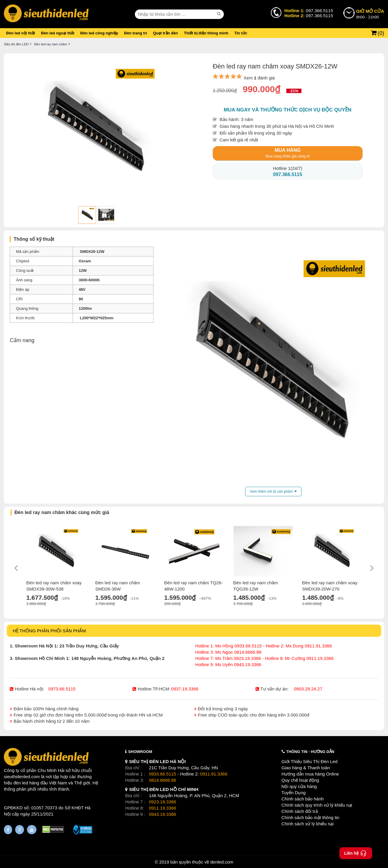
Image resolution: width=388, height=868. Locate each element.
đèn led (21, 783)
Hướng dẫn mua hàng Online (310, 774)
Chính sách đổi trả (300, 811)
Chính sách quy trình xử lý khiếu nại (317, 805)
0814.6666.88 (162, 780)
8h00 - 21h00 (370, 14)
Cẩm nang (22, 340)
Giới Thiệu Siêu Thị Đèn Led (310, 761)
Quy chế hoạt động (300, 780)
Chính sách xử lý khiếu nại (308, 824)
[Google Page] (20, 830)
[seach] (220, 14)
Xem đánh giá (259, 78)
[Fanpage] (8, 830)
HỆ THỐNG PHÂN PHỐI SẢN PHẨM (49, 631)
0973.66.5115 (62, 689)
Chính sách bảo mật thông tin (310, 817)
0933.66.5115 (162, 774)
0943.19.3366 (162, 814)
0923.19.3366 (162, 802)
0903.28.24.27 (308, 689)
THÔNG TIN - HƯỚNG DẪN (310, 752)
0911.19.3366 (162, 808)
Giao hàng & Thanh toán (306, 768)
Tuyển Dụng (294, 793)
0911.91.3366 (214, 774)
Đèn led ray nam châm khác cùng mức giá (62, 512)
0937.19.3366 (185, 689)
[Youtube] (32, 830)
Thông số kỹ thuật (34, 239)
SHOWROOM (140, 752)
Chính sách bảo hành (303, 799)
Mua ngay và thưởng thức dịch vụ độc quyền (288, 110)
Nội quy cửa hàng (299, 786)
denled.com (222, 862)
